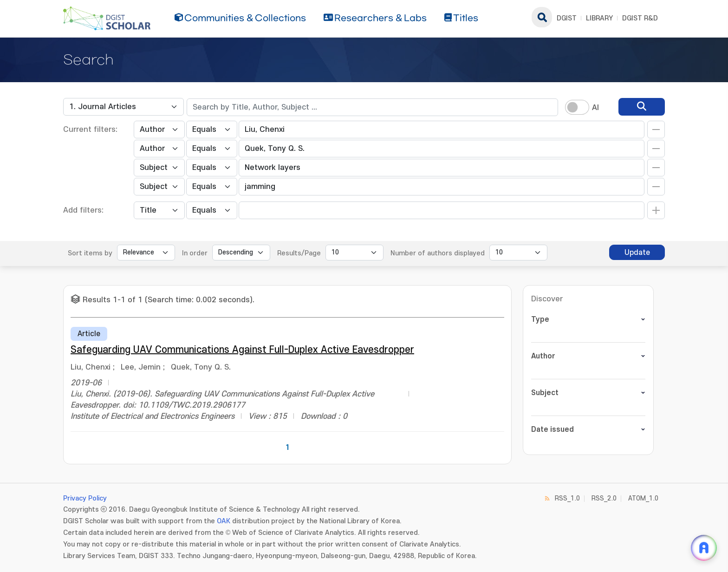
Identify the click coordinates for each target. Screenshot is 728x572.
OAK (224, 521)
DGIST (567, 18)
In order (195, 253)
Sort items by (90, 253)
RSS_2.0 (604, 498)
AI (595, 108)
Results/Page (299, 253)
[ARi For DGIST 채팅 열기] (704, 548)
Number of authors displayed (438, 253)
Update (637, 253)
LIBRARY (599, 18)
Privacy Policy (85, 498)
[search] (642, 107)
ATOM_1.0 (643, 498)
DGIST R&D (640, 18)
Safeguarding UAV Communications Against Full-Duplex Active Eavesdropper (242, 350)
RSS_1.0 (567, 498)
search (542, 17)
